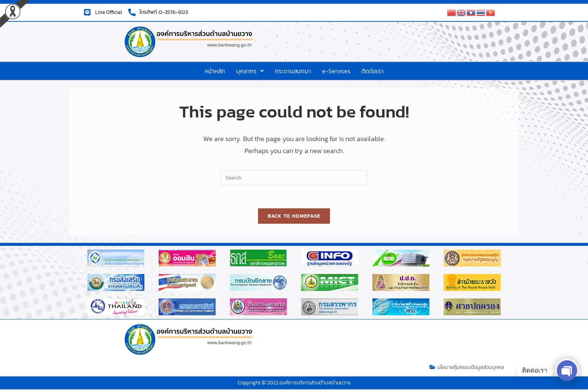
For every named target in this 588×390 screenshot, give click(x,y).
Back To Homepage (294, 216)
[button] (250, 71)
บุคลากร (250, 71)
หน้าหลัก (215, 71)
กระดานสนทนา (293, 71)
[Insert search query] (294, 178)
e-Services (336, 71)
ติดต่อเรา (373, 71)
